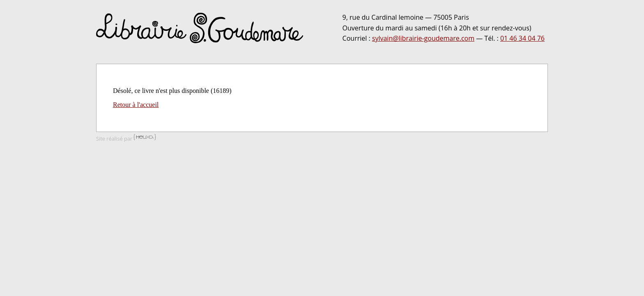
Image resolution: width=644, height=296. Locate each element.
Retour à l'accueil (136, 105)
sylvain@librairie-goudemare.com (423, 38)
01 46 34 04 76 (522, 38)
